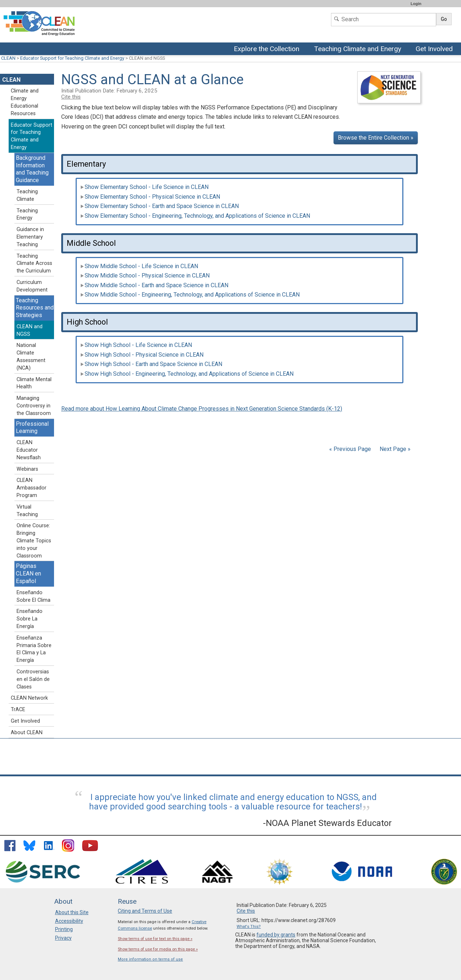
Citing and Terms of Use (145, 911)
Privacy (63, 938)
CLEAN (8, 58)
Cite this (71, 97)
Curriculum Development (32, 286)
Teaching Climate (27, 195)
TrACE (18, 710)
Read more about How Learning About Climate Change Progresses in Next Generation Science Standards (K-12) (202, 409)
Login (416, 4)
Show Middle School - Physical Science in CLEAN (145, 276)
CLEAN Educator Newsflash (29, 450)
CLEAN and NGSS (30, 330)
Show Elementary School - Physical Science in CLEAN (150, 197)
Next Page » (394, 449)
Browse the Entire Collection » (376, 138)
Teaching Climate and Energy (358, 49)
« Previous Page (350, 449)
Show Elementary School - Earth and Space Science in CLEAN (160, 206)
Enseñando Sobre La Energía (30, 619)
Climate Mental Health (34, 383)
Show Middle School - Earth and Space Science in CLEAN (154, 285)
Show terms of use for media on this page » (158, 949)
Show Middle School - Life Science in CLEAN (139, 266)
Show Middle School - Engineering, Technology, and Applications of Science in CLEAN (190, 295)
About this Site (72, 912)
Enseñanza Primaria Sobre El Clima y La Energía (34, 649)
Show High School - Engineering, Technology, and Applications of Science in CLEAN (187, 374)
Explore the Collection (268, 49)
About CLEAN (27, 733)
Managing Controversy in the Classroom (34, 406)
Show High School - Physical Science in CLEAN (142, 355)
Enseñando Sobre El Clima (33, 596)
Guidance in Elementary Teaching (30, 237)
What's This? (249, 927)
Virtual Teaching (27, 511)
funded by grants (276, 935)
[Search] (384, 20)
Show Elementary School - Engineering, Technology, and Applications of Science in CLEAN (195, 216)
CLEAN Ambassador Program (32, 488)
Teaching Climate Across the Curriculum (34, 264)
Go (444, 19)
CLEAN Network (29, 698)
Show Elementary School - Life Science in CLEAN (144, 187)
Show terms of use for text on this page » (155, 939)
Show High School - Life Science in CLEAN (136, 345)
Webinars (27, 469)
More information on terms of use (150, 959)
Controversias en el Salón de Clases (33, 679)
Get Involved (435, 49)
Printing (64, 929)
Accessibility (69, 921)
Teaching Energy (27, 214)
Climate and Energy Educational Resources (25, 102)
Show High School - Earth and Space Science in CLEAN (151, 364)
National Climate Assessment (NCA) (31, 356)
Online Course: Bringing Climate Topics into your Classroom (34, 541)
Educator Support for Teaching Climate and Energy (72, 58)
